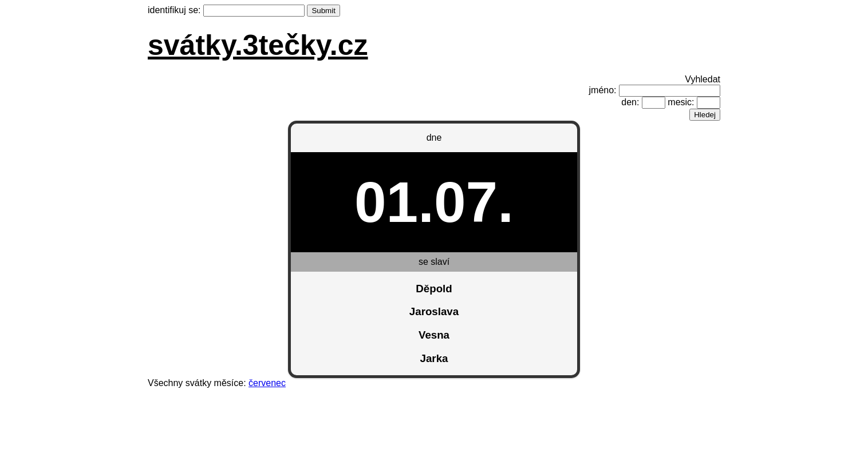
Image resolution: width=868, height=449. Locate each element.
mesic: (681, 102)
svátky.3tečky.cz (258, 45)
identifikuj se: (174, 10)
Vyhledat (703, 79)
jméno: (603, 90)
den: (630, 102)
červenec (267, 383)
